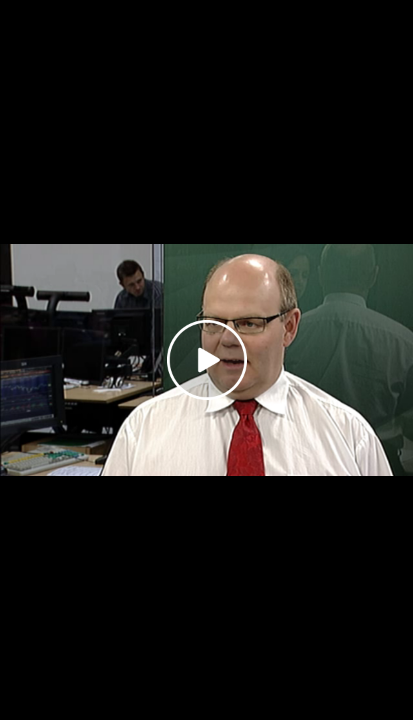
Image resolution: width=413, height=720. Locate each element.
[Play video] (207, 360)
